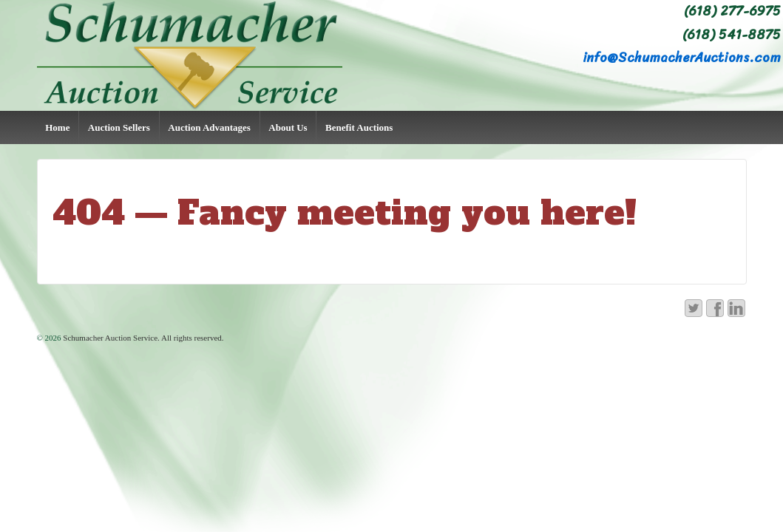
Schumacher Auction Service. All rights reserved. (143, 338)
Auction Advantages (209, 127)
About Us (288, 127)
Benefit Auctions (359, 127)
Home (57, 127)
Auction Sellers (119, 127)
